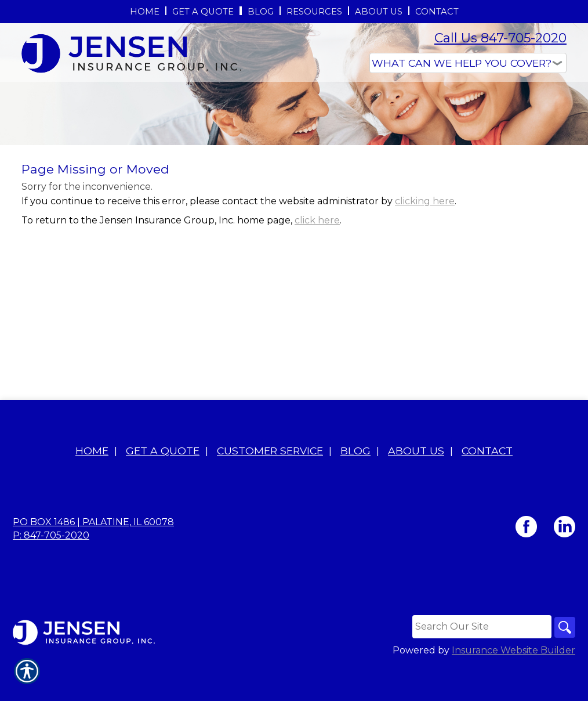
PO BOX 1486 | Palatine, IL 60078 (93, 557)
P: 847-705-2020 (51, 571)
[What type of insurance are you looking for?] (468, 63)
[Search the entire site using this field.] (479, 662)
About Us (416, 486)
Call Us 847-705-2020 (500, 38)
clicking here (425, 288)
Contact (487, 486)
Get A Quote (163, 486)
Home (92, 486)
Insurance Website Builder (513, 686)
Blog (355, 486)
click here (317, 307)
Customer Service (270, 486)
